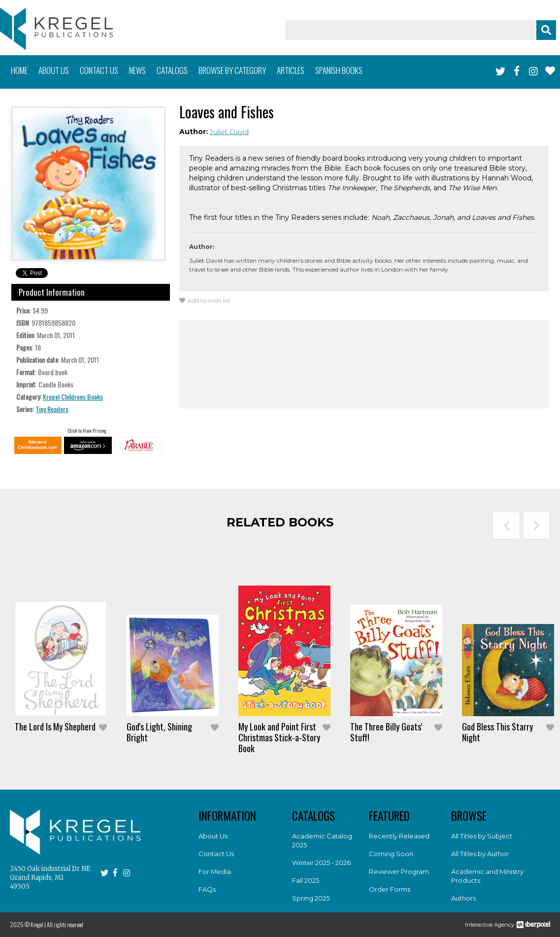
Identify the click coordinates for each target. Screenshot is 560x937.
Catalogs (172, 70)
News (137, 70)
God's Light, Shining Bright (159, 732)
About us (54, 70)
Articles (291, 70)
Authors (463, 898)
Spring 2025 (311, 898)
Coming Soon (391, 854)
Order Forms (390, 889)
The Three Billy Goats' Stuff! (386, 732)
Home (19, 70)
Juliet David (229, 132)
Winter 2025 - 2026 (321, 863)
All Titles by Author (480, 854)
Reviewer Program (399, 871)
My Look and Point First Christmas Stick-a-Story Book (279, 737)
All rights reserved (65, 924)
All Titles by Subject (482, 836)
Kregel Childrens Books (73, 397)
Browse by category (232, 70)
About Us (213, 836)
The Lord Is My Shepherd (55, 727)
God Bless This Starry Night (497, 732)
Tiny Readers (52, 409)
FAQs (207, 889)
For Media (215, 871)
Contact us (99, 70)
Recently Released (399, 836)
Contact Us (216, 854)
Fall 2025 (306, 880)
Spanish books (339, 70)
